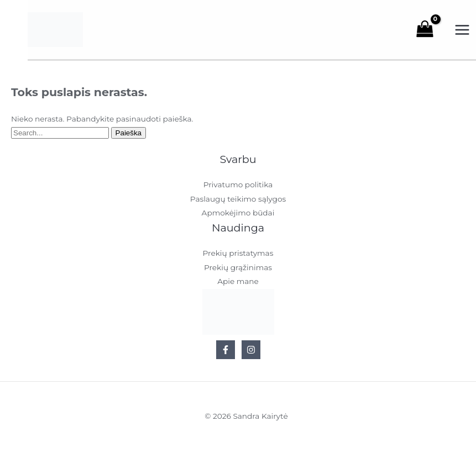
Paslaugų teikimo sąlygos (238, 201)
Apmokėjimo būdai (238, 214)
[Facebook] (226, 351)
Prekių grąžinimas (238, 269)
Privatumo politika (238, 187)
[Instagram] (251, 351)
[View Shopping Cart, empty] (430, 30)
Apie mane (238, 283)
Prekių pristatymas (238, 255)
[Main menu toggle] (462, 31)
